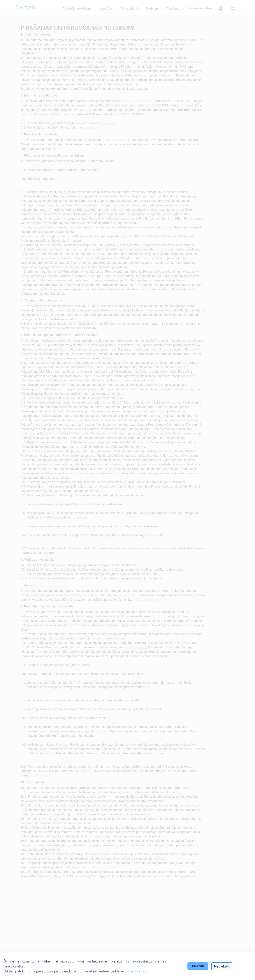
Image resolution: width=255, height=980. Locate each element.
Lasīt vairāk (137, 971)
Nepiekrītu (222, 966)
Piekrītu (198, 966)
